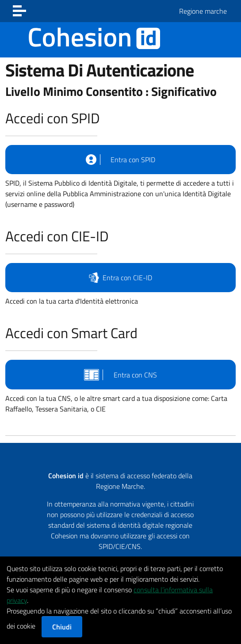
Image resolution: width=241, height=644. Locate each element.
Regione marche (203, 11)
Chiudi (62, 627)
